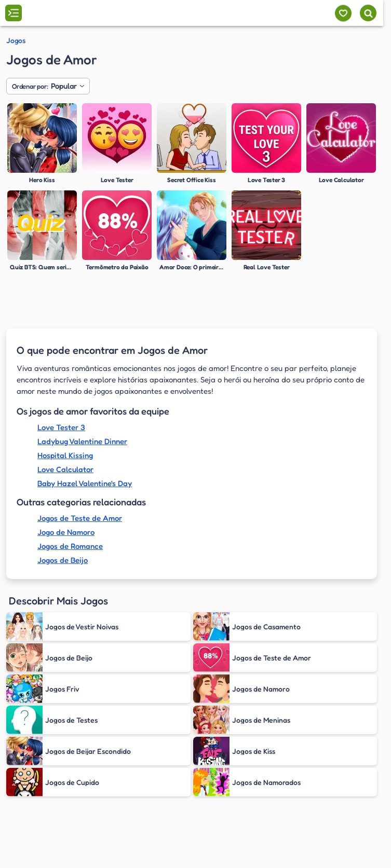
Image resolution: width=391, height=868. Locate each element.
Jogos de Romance (70, 546)
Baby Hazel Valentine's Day (85, 483)
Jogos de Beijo (63, 560)
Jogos (16, 40)
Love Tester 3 (61, 427)
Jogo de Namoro (66, 532)
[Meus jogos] (343, 13)
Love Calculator (65, 469)
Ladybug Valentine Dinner (82, 441)
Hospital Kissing (65, 455)
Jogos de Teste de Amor (80, 518)
